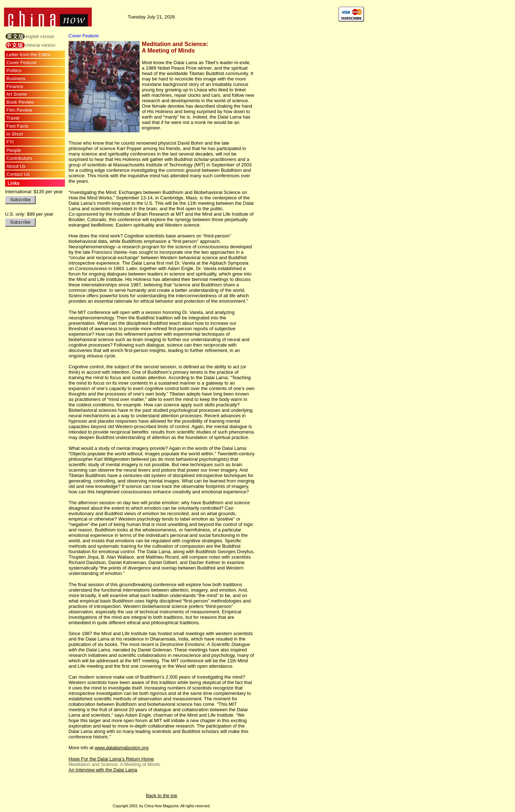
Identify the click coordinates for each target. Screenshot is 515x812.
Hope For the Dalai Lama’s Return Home (111, 759)
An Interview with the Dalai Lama (103, 770)
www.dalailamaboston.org (121, 748)
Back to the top (162, 796)
